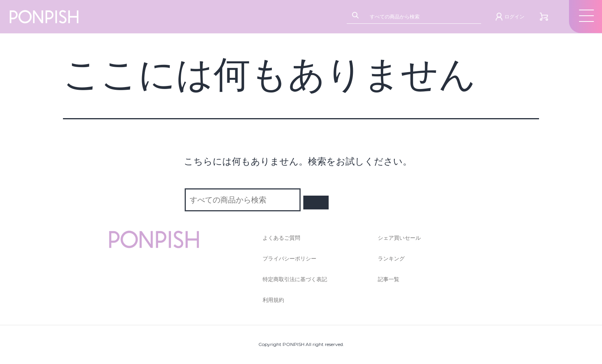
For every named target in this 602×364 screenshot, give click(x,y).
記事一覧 (389, 279)
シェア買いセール (399, 238)
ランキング (391, 259)
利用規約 (273, 300)
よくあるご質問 (281, 238)
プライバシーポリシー (289, 259)
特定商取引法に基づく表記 (295, 279)
